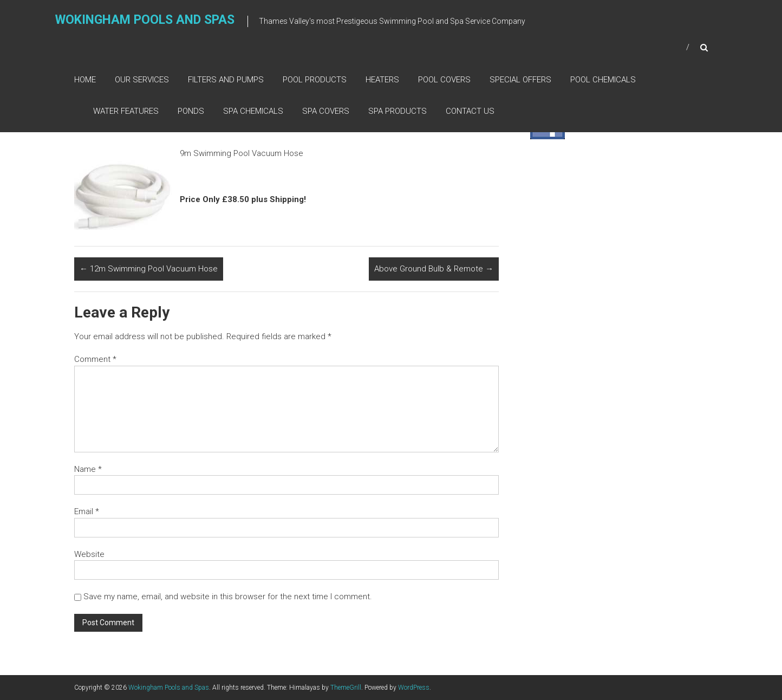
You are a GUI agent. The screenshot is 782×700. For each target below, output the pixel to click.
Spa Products (397, 111)
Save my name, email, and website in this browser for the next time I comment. (228, 597)
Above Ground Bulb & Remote (434, 269)
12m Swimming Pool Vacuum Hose (149, 269)
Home (85, 80)
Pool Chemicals (603, 80)
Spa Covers (326, 111)
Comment (95, 359)
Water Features (126, 111)
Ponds (191, 111)
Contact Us (470, 111)
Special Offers (520, 80)
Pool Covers (444, 80)
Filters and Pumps (226, 80)
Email (87, 511)
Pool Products (315, 80)
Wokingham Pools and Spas (145, 20)
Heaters (382, 80)
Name (88, 469)
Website (89, 554)
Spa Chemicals (253, 111)
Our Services (142, 80)
